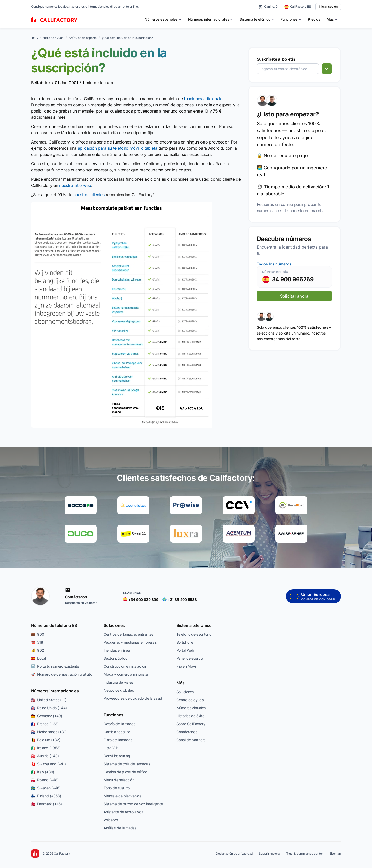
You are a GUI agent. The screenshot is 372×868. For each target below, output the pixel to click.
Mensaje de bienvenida (122, 796)
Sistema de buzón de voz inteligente (133, 804)
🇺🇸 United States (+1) (49, 700)
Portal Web (185, 650)
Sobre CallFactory (191, 724)
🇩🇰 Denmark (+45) (47, 804)
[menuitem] (163, 19)
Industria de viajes (118, 682)
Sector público (115, 658)
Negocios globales (119, 690)
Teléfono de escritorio (194, 634)
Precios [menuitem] (314, 19)
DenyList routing (117, 756)
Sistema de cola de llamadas (127, 764)
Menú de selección (119, 780)
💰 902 (37, 650)
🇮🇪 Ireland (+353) (46, 748)
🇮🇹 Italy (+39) (43, 772)
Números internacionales (55, 691)
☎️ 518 (37, 642)
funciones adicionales (204, 99)
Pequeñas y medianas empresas (130, 642)
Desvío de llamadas (119, 724)
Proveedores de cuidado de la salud (133, 698)
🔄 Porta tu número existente (55, 666)
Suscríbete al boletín (276, 59)
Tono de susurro (117, 788)
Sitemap (335, 853)
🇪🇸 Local (38, 658)
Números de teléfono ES (54, 625)
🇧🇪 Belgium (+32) (46, 740)
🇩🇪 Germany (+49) (47, 716)
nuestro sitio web (75, 185)
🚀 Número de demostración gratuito (61, 674)
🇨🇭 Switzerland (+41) (48, 764)
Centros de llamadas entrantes (128, 634)
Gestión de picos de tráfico (125, 772)
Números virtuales (191, 708)
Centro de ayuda (52, 38)
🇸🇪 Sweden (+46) (46, 788)
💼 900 (37, 634)
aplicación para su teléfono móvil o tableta (118, 148)
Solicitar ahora (294, 296)
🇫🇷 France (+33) (45, 724)
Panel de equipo (190, 658)
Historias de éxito (190, 716)
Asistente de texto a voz (123, 812)
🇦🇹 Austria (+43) (45, 756)
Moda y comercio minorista (126, 674)
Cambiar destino (117, 732)
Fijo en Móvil (186, 666)
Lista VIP (111, 748)
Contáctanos (187, 732)
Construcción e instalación (125, 666)
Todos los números (274, 264)
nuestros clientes (89, 195)
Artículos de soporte (83, 38)
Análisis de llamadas (120, 828)
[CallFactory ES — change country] (298, 7)
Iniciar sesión (328, 7)
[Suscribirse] (327, 69)
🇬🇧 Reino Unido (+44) (49, 708)
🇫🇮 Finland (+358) (46, 796)
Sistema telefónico (194, 625)
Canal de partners (191, 740)
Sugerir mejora (269, 853)
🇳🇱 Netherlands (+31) (49, 732)
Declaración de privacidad (234, 853)
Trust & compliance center (305, 853)
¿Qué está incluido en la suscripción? (127, 38)
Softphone (185, 642)
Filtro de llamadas (118, 740)
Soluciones (114, 625)
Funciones (113, 715)
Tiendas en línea (117, 650)
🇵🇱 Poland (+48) (45, 780)
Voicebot (111, 820)
